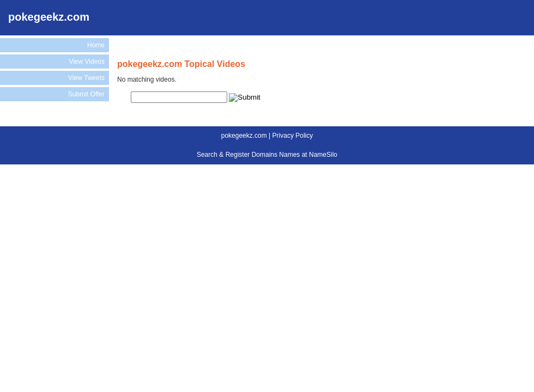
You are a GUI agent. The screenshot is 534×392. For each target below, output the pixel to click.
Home (96, 45)
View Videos (87, 62)
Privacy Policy (293, 136)
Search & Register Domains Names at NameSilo (267, 155)
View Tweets (86, 78)
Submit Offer (86, 94)
